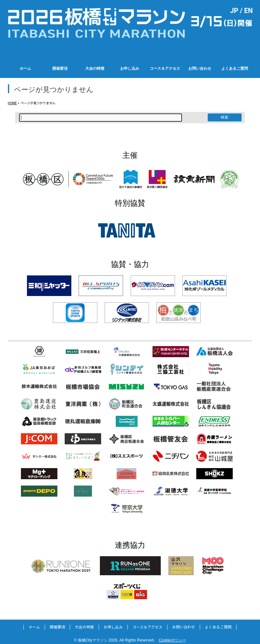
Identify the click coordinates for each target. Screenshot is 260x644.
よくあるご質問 (218, 627)
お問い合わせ (184, 627)
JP (234, 11)
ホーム (34, 627)
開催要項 (57, 627)
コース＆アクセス (147, 627)
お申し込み (113, 627)
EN (248, 11)
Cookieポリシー (172, 640)
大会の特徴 (84, 627)
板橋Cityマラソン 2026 (98, 640)
